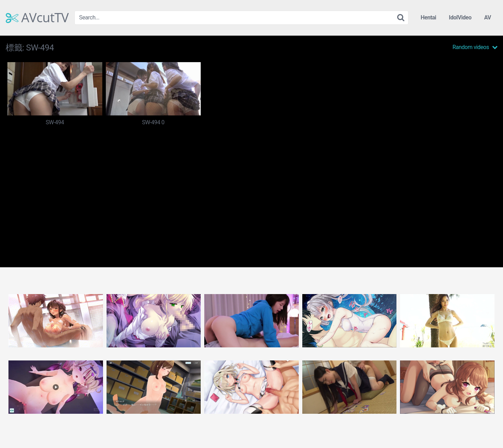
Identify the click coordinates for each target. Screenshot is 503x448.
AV (487, 17)
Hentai (428, 17)
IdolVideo (460, 17)
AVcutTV (37, 18)
